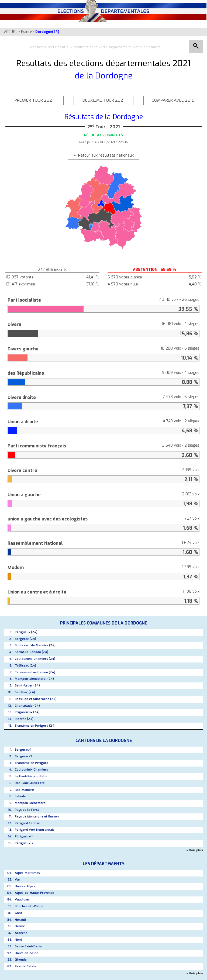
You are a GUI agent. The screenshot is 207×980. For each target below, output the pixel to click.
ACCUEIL (11, 32)
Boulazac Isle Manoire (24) (35, 645)
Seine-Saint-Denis (28, 946)
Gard (18, 913)
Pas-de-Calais (25, 966)
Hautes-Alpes (25, 886)
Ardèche (21, 933)
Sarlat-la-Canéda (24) (32, 652)
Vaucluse (22, 900)
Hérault (20, 920)
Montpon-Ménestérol (31, 803)
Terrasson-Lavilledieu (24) (35, 672)
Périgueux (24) (26, 632)
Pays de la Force (27, 810)
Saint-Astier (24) (27, 686)
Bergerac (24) (25, 639)
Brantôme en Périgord (32, 763)
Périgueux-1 (24, 836)
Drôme (20, 926)
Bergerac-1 (23, 750)
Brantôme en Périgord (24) (35, 726)
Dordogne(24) (47, 32)
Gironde (21, 960)
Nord (18, 940)
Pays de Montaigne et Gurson (37, 817)
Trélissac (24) (25, 666)
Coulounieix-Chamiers (31, 770)
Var (18, 880)
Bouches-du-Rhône (29, 906)
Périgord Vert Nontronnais (35, 830)
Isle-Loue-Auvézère (30, 783)
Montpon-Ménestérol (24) (34, 679)
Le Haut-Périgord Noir (31, 776)
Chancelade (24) (27, 706)
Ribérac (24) (24, 719)
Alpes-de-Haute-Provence (34, 893)
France (26, 32)
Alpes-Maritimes (27, 873)
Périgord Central (27, 823)
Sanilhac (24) (25, 692)
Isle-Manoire (24, 790)
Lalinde (20, 796)
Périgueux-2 (24, 843)
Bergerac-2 (24, 756)
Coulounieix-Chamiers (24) (35, 659)
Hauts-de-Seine (27, 953)
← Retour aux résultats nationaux (103, 155)
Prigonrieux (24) (27, 712)
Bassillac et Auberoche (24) (36, 699)
